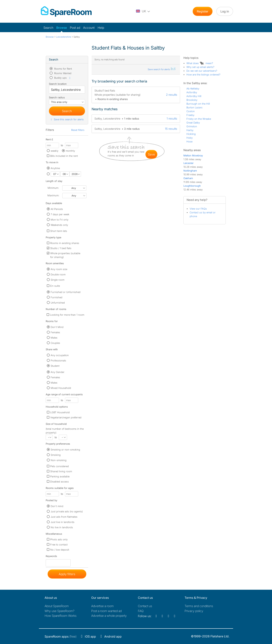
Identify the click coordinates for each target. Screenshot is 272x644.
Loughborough (192, 186)
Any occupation (60, 355)
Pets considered (59, 466)
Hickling (191, 134)
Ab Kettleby (193, 89)
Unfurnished (58, 303)
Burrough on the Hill (198, 104)
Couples (55, 343)
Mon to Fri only (59, 220)
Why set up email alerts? (200, 67)
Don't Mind (57, 327)
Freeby (190, 115)
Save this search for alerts (67, 119)
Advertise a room (102, 606)
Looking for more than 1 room (67, 315)
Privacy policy (194, 611)
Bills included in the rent (64, 156)
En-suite (55, 286)
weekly (54, 151)
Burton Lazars (194, 107)
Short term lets (59, 231)
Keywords (51, 557)
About (57, 606)
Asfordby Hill (194, 96)
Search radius (57, 97)
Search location (58, 84)
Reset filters (78, 130)
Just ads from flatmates (64, 517)
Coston (191, 111)
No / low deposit (60, 550)
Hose (189, 141)
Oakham (188, 178)
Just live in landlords (63, 522)
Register (203, 11)
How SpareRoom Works (61, 616)
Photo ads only (59, 539)
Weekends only (59, 225)
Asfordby (192, 92)
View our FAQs (198, 209)
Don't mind (57, 506)
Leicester (189, 163)
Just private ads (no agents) (67, 511)
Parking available (60, 476)
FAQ (141, 611)
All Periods (57, 209)
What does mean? (200, 63)
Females (55, 332)
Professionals (58, 360)
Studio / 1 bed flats (61, 248)
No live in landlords (62, 527)
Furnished (56, 297)
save (151, 154)
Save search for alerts (162, 69)
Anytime (55, 168)
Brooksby (192, 100)
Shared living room (61, 471)
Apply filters (67, 574)
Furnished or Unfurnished (66, 292)
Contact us (145, 606)
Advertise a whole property (109, 616)
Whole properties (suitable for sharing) (65, 255)
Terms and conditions (199, 606)
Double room (58, 274)
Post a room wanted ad (106, 611)
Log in (225, 11)
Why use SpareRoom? (59, 611)
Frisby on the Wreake (199, 119)
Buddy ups (63, 78)
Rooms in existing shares (65, 243)
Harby (190, 130)
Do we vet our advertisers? (202, 71)
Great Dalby (193, 123)
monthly (70, 151)
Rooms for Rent (63, 69)
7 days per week (60, 214)
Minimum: (53, 188)
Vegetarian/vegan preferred (66, 417)
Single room (58, 280)
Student (55, 366)
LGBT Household (60, 412)
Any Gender (58, 372)
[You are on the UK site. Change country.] (143, 11)
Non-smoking (59, 460)
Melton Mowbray (193, 155)
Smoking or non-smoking (65, 450)
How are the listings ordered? (203, 75)
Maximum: (53, 195)
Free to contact (59, 545)
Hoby (190, 138)
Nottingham (190, 171)
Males (54, 338)
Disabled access (59, 482)
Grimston (192, 126)
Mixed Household (61, 388)
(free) (61, 636)
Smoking (56, 455)
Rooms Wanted (62, 73)
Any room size (59, 269)
